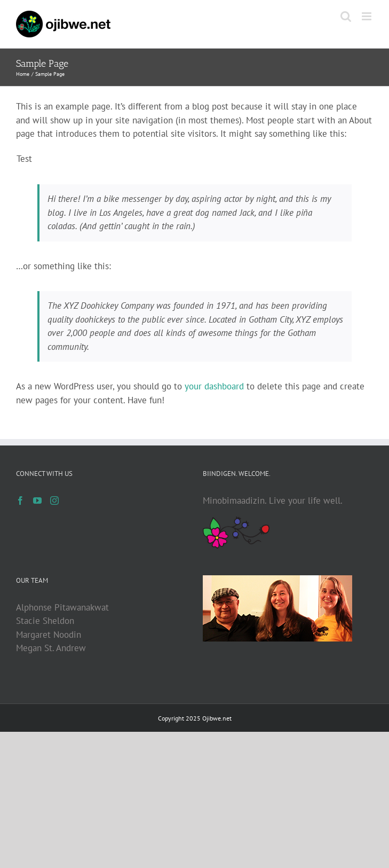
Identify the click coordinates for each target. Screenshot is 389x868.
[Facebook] (20, 501)
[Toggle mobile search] (346, 16)
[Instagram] (54, 501)
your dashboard (214, 386)
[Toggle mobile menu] (367, 16)
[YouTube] (37, 501)
